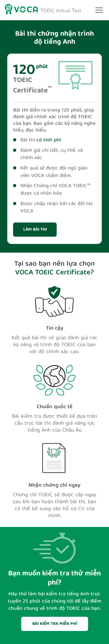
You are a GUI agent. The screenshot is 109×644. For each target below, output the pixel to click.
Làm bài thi (35, 230)
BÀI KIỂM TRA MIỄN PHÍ (55, 624)
